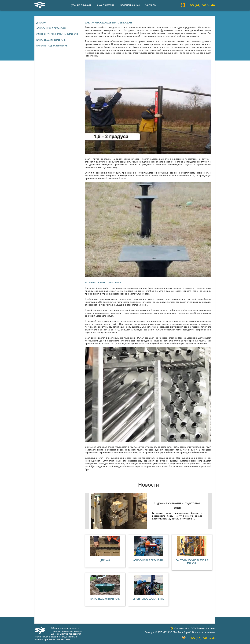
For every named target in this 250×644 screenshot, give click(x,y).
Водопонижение (130, 5)
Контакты (150, 5)
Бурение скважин (80, 5)
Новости (149, 485)
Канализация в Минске (51, 40)
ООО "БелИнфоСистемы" (203, 628)
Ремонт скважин (105, 5)
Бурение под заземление (52, 46)
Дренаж (41, 23)
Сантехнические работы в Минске (57, 34)
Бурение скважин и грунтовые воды (177, 505)
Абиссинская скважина (51, 28)
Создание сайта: (182, 628)
